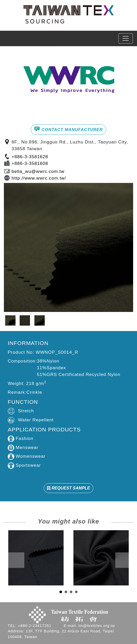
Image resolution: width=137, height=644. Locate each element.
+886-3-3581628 (30, 157)
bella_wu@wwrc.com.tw (38, 171)
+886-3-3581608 (30, 163)
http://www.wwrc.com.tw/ (39, 178)
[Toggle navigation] (126, 38)
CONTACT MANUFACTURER (68, 129)
